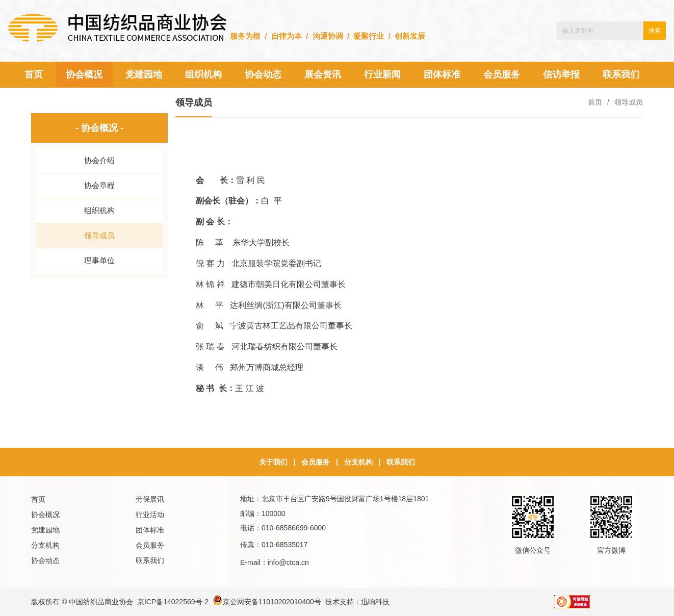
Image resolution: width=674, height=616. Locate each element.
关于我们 (273, 462)
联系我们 (401, 462)
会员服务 (316, 462)
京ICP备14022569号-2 (173, 602)
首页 (595, 102)
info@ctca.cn (288, 562)
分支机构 (358, 462)
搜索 (655, 31)
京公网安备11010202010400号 (267, 602)
